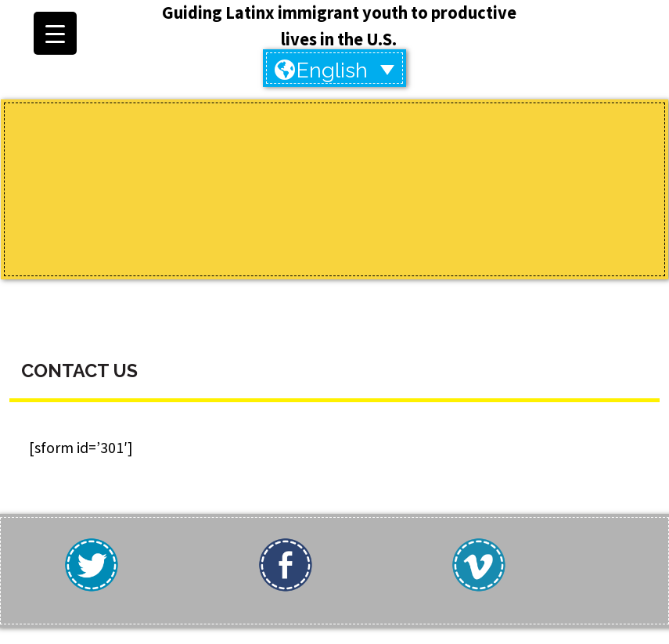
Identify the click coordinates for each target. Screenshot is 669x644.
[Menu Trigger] (55, 33)
